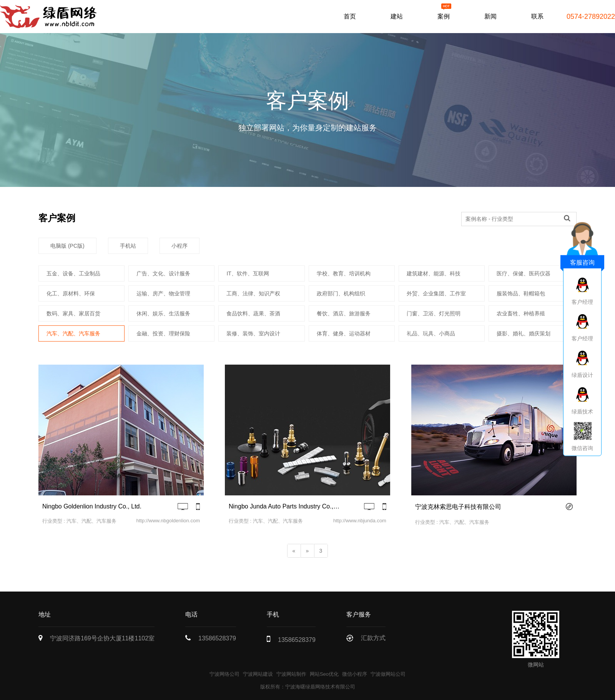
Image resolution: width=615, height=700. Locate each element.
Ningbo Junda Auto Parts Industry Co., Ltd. (284, 506)
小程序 (180, 246)
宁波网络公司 (224, 674)
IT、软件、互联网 (248, 273)
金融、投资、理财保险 (163, 333)
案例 (444, 16)
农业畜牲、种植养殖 (521, 313)
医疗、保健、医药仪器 (524, 273)
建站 (397, 16)
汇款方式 (373, 638)
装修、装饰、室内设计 (253, 333)
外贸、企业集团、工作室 (436, 293)
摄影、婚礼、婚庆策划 (524, 333)
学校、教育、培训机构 (344, 273)
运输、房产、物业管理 (163, 293)
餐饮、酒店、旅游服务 (344, 313)
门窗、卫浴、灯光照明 (434, 313)
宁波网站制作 (291, 674)
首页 (350, 16)
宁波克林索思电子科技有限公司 (458, 507)
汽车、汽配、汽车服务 (73, 333)
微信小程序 (355, 674)
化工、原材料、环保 (71, 293)
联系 (537, 16)
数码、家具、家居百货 (73, 313)
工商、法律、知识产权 (253, 293)
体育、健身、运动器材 (344, 333)
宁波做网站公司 (388, 674)
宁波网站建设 (258, 674)
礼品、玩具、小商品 (431, 333)
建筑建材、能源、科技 (434, 273)
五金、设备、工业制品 (73, 273)
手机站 (128, 246)
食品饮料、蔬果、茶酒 (253, 313)
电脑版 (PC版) (67, 246)
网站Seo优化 (324, 674)
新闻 (490, 16)
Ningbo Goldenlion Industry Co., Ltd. (92, 506)
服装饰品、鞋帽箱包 (521, 293)
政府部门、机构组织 (341, 293)
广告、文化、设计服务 (163, 273)
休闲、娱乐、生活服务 (163, 313)
